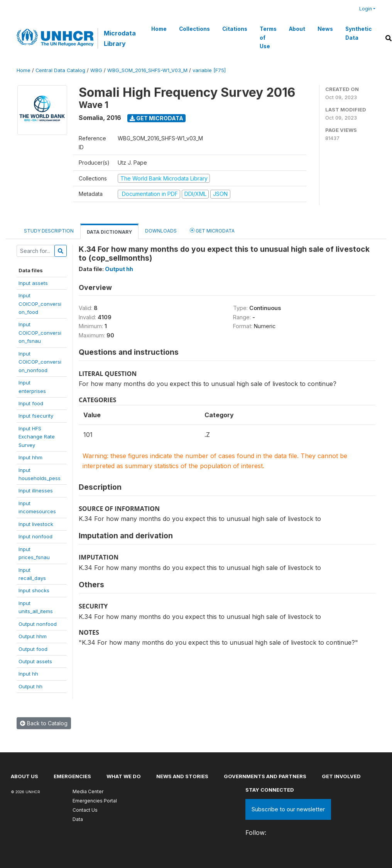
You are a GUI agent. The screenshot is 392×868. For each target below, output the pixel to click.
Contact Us (85, 810)
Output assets (35, 661)
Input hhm (30, 457)
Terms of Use (268, 38)
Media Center (88, 791)
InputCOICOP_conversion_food (40, 304)
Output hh (30, 686)
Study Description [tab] (49, 231)
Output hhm (33, 636)
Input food (31, 403)
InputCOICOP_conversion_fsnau (40, 333)
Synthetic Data (358, 33)
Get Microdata (156, 118)
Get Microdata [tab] (212, 230)
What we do (124, 776)
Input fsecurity (36, 416)
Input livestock (36, 524)
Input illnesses (36, 490)
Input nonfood (35, 536)
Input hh (28, 674)
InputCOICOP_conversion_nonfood (40, 362)
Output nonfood (38, 624)
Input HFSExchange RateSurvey (37, 437)
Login (366, 9)
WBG (96, 70)
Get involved (341, 776)
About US (24, 776)
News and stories (182, 776)
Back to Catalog (44, 723)
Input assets (33, 283)
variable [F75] (209, 70)
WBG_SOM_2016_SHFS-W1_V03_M (147, 70)
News (325, 29)
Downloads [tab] (161, 231)
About (297, 29)
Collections (194, 29)
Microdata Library (120, 38)
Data (78, 819)
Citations (235, 29)
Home (159, 29)
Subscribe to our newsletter (288, 809)
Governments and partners (265, 776)
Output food (33, 649)
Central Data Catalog (60, 70)
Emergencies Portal (95, 801)
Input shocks (34, 590)
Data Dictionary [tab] (109, 232)
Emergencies (72, 776)
